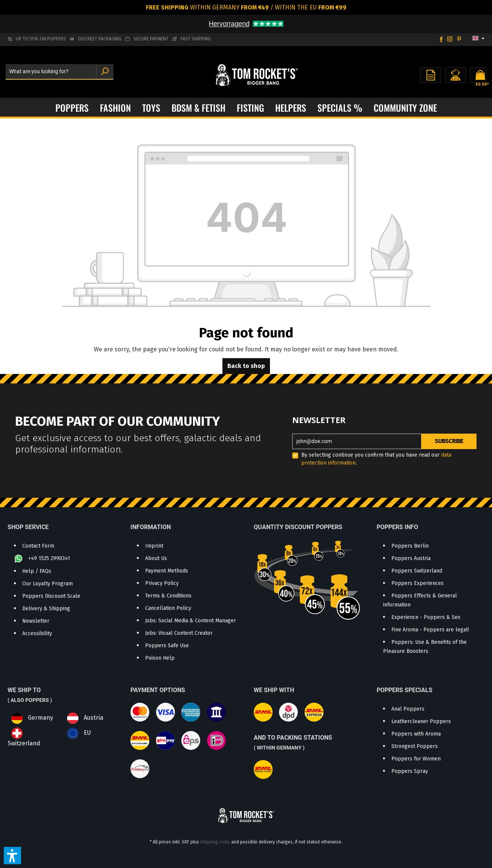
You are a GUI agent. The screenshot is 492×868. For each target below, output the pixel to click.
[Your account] (455, 75)
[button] (12, 856)
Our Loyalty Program (48, 584)
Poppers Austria (411, 558)
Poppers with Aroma (416, 734)
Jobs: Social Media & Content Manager (191, 621)
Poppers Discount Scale (51, 596)
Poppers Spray (410, 771)
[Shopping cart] (478, 75)
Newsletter (36, 621)
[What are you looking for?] (51, 72)
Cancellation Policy (168, 608)
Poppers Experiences (418, 583)
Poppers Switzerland (417, 571)
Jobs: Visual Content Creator (179, 633)
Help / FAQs (37, 571)
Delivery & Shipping (46, 609)
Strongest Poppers (415, 746)
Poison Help (160, 658)
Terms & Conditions (168, 596)
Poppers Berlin (410, 546)
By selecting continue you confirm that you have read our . (376, 459)
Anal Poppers (408, 709)
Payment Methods (167, 571)
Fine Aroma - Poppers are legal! (430, 630)
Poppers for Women (416, 759)
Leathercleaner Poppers (421, 721)
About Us (156, 558)
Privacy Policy (162, 583)
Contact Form (38, 546)
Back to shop (246, 366)
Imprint (154, 546)
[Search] (105, 72)
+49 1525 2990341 (49, 558)
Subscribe (449, 441)
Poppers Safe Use (167, 646)
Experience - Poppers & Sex (426, 617)
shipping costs (215, 842)
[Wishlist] (431, 75)
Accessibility (37, 633)
